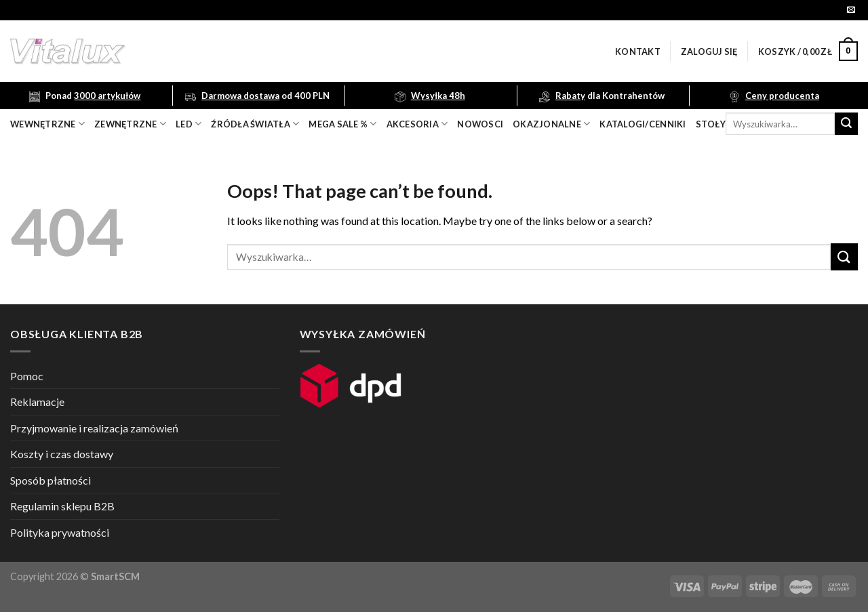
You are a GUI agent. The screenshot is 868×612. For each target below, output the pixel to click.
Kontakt (638, 52)
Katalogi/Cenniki (643, 124)
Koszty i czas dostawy (62, 454)
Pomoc (27, 376)
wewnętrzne (47, 124)
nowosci (480, 124)
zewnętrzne (130, 124)
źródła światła (255, 124)
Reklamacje (37, 402)
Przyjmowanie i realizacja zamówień (94, 428)
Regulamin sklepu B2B (62, 506)
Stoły (711, 124)
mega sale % (342, 124)
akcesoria (417, 124)
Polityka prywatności (60, 532)
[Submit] (846, 124)
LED (189, 124)
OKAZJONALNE (551, 124)
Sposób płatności (51, 480)
